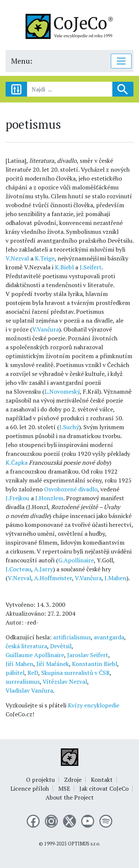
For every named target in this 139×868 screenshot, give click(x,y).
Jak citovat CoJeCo (104, 788)
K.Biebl (64, 267)
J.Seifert (91, 267)
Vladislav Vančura (29, 690)
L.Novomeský (62, 391)
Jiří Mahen (19, 664)
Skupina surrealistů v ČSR (75, 673)
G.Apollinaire (76, 560)
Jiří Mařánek (53, 664)
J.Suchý (69, 427)
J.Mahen (115, 578)
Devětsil (61, 646)
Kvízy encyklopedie (94, 705)
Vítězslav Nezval (65, 682)
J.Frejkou (17, 498)
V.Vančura (46, 329)
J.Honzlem (49, 498)
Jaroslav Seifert (88, 655)
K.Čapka (16, 462)
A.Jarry (44, 569)
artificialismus (72, 637)
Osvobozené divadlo (71, 489)
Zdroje (73, 780)
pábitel (15, 673)
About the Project (70, 797)
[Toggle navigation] (121, 61)
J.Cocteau (18, 569)
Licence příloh (30, 788)
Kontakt (102, 780)
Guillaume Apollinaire (35, 655)
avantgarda (109, 637)
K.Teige (45, 258)
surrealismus (23, 682)
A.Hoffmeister (53, 578)
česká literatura (26, 646)
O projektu (40, 780)
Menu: (22, 61)
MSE (64, 788)
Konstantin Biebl (95, 664)
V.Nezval (17, 258)
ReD (33, 673)
